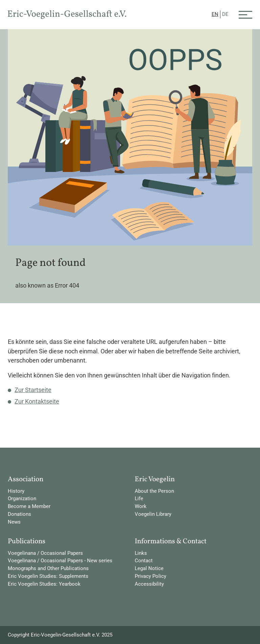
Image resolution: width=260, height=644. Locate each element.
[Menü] (245, 14)
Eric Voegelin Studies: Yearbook (44, 584)
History (16, 491)
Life (139, 499)
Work (141, 506)
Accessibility (149, 584)
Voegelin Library (153, 514)
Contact (144, 561)
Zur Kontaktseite (37, 401)
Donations (19, 514)
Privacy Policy (150, 576)
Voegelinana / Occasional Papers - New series (60, 561)
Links (141, 553)
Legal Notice (149, 568)
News (14, 522)
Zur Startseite (33, 390)
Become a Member (29, 506)
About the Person (154, 491)
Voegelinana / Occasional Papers (45, 553)
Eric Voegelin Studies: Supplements (48, 576)
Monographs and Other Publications (48, 568)
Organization (22, 499)
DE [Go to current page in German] (225, 14)
